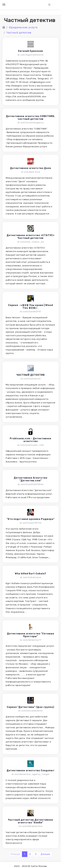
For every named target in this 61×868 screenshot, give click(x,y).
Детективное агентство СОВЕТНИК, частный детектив (31, 118)
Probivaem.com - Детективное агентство (30, 440)
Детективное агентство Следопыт (31, 771)
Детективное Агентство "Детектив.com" (31, 479)
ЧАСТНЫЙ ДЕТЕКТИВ (31, 375)
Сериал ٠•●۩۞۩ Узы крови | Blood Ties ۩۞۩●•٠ (30, 307)
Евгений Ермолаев (30, 51)
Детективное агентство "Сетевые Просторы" (31, 635)
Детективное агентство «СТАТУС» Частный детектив (31, 237)
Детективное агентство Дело (31, 168)
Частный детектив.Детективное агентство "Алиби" (30, 821)
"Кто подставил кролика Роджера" (31, 519)
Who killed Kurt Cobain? (31, 574)
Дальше (45, 854)
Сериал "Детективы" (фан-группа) (30, 707)
